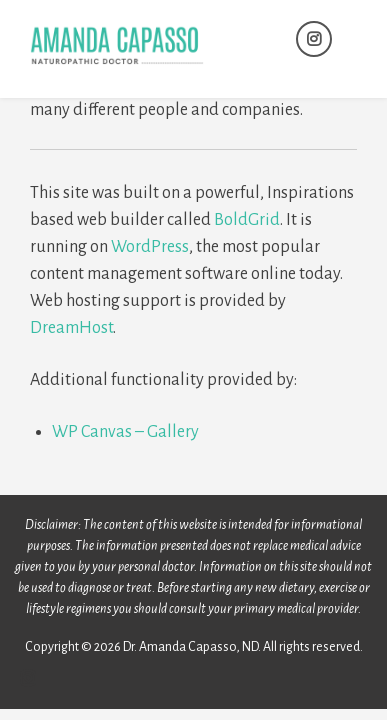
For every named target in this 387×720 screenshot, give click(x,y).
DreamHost (71, 328)
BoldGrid (247, 220)
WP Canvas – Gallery (125, 432)
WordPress (150, 247)
